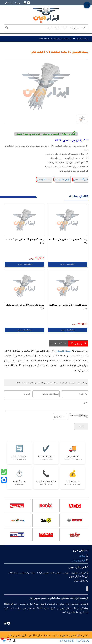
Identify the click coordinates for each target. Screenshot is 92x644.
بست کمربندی (82, 39)
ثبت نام (9, 3)
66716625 (83, 641)
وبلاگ (82, 556)
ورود (17, 3)
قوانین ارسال (78, 560)
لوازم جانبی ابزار (62, 180)
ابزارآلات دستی (80, 180)
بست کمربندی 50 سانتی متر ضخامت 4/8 (56, 39)
